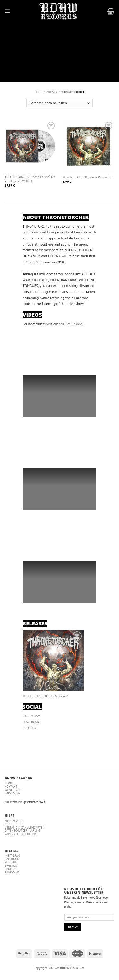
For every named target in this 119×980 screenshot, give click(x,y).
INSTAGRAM (33, 716)
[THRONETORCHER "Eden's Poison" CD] (88, 146)
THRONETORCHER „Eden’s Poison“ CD (87, 177)
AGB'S (9, 824)
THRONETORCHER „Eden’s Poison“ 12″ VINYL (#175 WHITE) (30, 179)
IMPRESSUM (13, 793)
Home (9, 783)
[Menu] (8, 11)
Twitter (11, 866)
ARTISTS (52, 92)
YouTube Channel (71, 324)
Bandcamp (12, 872)
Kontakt (11, 787)
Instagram (13, 855)
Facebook (12, 859)
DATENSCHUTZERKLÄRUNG (23, 831)
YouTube (11, 862)
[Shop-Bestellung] (59, 103)
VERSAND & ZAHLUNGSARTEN (25, 827)
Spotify (10, 869)
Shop (39, 92)
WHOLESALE (13, 790)
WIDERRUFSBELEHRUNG (21, 834)
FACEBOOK (32, 722)
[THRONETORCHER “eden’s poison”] (53, 661)
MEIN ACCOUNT (15, 821)
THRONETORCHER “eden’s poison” (45, 696)
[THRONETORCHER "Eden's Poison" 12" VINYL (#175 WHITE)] (31, 146)
